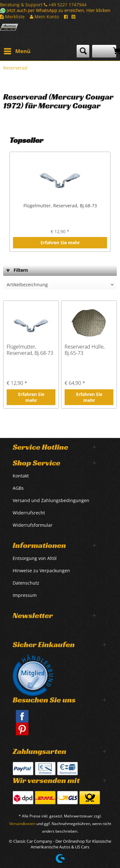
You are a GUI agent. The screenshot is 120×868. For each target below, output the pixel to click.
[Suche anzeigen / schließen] (83, 51)
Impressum (25, 595)
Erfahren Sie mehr (60, 243)
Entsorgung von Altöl (35, 558)
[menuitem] (17, 51)
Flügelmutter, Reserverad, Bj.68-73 (60, 206)
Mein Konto (44, 17)
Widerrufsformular (33, 525)
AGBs (18, 488)
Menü (17, 50)
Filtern (17, 270)
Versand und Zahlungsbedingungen (51, 500)
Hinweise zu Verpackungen (41, 571)
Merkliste (12, 17)
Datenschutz (26, 583)
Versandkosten (22, 824)
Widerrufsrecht (29, 513)
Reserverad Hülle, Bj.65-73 (85, 350)
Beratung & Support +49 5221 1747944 (43, 5)
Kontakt (21, 476)
